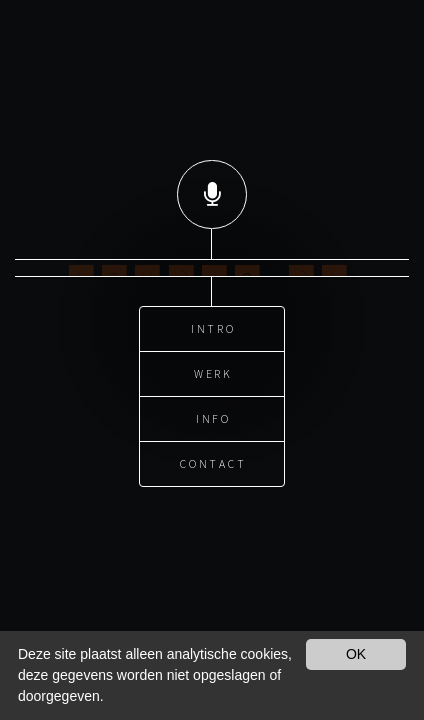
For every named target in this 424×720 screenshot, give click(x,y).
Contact (214, 455)
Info (214, 410)
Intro (214, 320)
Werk (214, 365)
